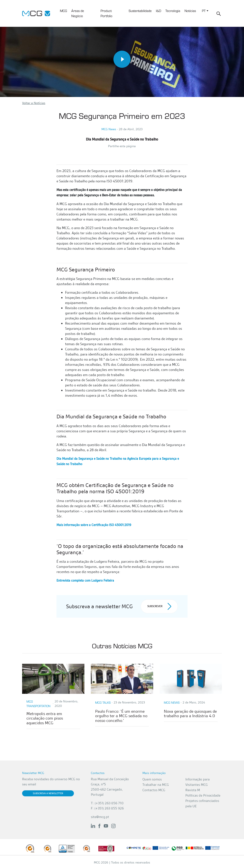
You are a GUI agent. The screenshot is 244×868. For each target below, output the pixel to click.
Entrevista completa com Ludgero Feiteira (85, 581)
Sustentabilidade (140, 11)
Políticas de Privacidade (203, 795)
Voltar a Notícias (34, 103)
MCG (63, 11)
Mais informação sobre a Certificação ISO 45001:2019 (94, 525)
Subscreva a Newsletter (48, 793)
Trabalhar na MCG (156, 785)
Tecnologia (173, 11)
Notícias (190, 11)
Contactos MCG (154, 790)
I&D (159, 11)
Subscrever (159, 606)
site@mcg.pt (100, 817)
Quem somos (152, 779)
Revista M (193, 790)
